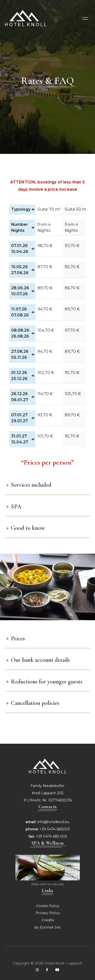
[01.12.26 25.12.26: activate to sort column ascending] (22, 376)
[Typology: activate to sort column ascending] (22, 210)
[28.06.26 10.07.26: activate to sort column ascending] (22, 291)
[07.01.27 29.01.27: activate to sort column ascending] (22, 418)
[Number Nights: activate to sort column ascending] (22, 228)
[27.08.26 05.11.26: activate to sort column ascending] (22, 355)
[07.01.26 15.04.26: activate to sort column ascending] (22, 249)
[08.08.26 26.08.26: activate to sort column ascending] (22, 334)
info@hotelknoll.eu (53, 822)
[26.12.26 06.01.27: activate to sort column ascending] (22, 397)
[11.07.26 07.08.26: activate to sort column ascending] (22, 312)
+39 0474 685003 (55, 829)
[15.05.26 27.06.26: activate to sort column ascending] (22, 270)
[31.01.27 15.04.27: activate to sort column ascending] (22, 439)
